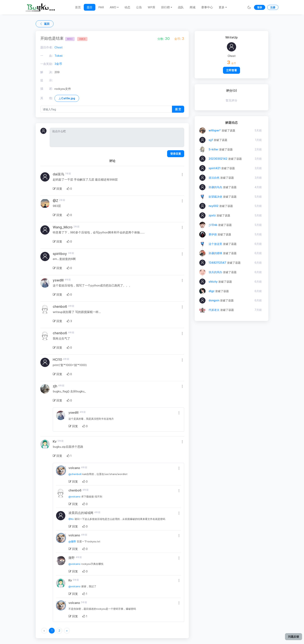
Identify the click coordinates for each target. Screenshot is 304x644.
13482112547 (217, 263)
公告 (139, 7)
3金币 (58, 64)
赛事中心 (207, 7)
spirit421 (215, 168)
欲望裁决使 (215, 197)
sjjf (211, 140)
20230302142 (218, 159)
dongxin (214, 300)
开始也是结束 (57, 38)
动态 (127, 7)
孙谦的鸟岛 (215, 187)
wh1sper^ (215, 130)
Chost (59, 47)
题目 (90, 7)
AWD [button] (113, 7)
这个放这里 (215, 244)
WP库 (152, 7)
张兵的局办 (215, 272)
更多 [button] (222, 7)
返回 (45, 24)
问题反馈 (294, 637)
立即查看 (231, 70)
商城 (193, 7)
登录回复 (176, 154)
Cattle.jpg (67, 98)
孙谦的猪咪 (215, 253)
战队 (181, 7)
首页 (78, 7)
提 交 (178, 109)
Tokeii (58, 56)
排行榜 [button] (165, 7)
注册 (273, 7)
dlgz (212, 291)
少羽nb (213, 225)
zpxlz (212, 215)
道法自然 (214, 178)
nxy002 (214, 206)
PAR (101, 7)
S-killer (213, 149)
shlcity (213, 282)
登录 (260, 7)
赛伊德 (213, 234)
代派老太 (214, 310)
